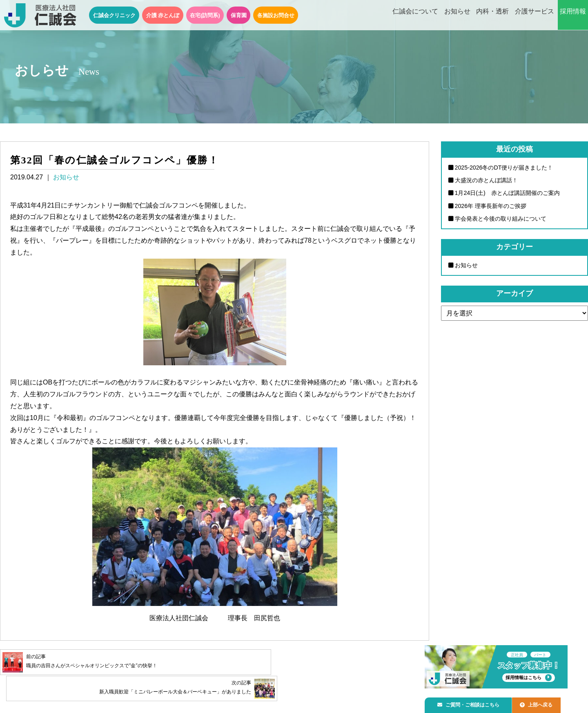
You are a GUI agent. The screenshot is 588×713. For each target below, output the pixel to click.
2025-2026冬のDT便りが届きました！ (504, 168)
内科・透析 (492, 16)
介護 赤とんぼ (163, 15)
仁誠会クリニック (114, 15)
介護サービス (535, 16)
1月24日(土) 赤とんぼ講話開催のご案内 (508, 193)
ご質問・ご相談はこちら (471, 703)
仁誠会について (415, 16)
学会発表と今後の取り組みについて (501, 219)
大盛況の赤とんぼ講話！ (486, 180)
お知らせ (457, 16)
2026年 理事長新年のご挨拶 (491, 206)
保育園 (239, 15)
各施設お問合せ (276, 15)
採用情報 (573, 16)
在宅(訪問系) (205, 15)
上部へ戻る (543, 703)
